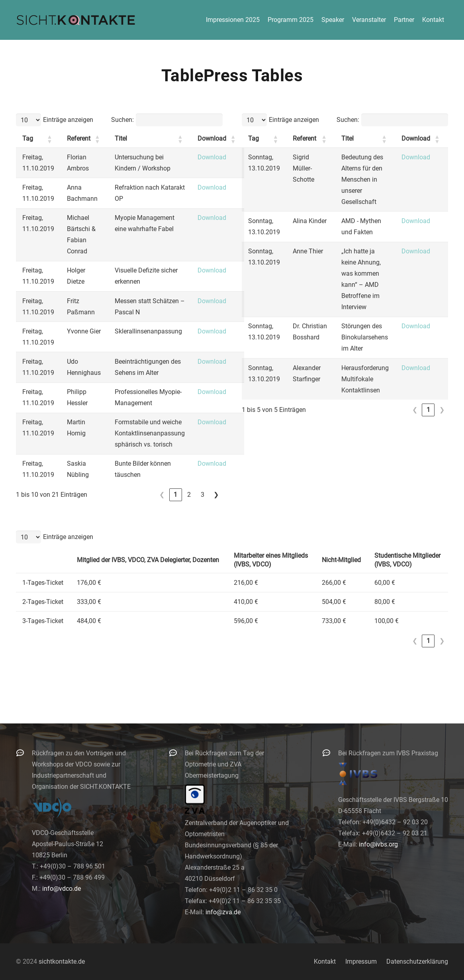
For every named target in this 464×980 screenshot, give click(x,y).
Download (212, 157)
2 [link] (189, 495)
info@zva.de (223, 912)
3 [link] (203, 495)
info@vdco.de (62, 889)
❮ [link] (162, 495)
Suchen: (122, 120)
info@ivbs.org (378, 844)
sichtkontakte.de (62, 961)
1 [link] (175, 495)
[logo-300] (76, 20)
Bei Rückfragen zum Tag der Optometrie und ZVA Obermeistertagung (224, 764)
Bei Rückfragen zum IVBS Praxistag (388, 753)
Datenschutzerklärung (417, 961)
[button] (49, 139)
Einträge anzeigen (68, 120)
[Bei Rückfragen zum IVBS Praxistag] (330, 753)
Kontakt (325, 961)
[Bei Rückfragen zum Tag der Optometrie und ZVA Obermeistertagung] (177, 753)
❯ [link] (216, 495)
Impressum (361, 961)
